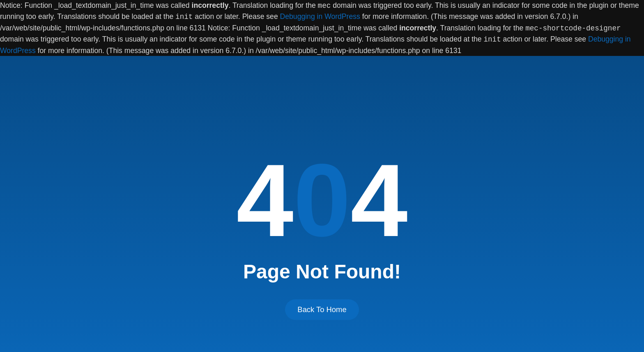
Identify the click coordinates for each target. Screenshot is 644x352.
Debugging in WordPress (320, 17)
